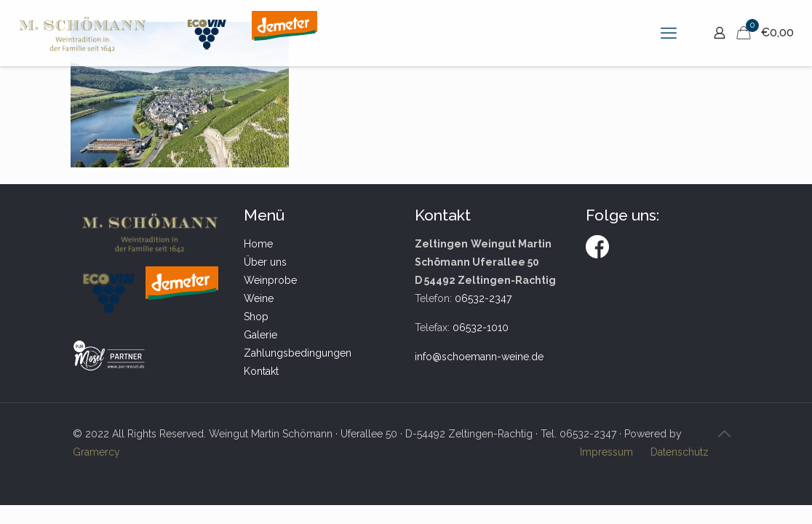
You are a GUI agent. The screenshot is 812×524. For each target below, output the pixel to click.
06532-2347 (483, 298)
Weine (259, 298)
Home (258, 244)
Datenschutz (680, 452)
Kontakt (261, 371)
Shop (256, 317)
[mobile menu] (669, 33)
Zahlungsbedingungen (298, 353)
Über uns (265, 262)
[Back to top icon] (724, 434)
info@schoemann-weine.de (479, 357)
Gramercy (96, 452)
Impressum (606, 452)
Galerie (260, 335)
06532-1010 (481, 327)
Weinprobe (270, 280)
